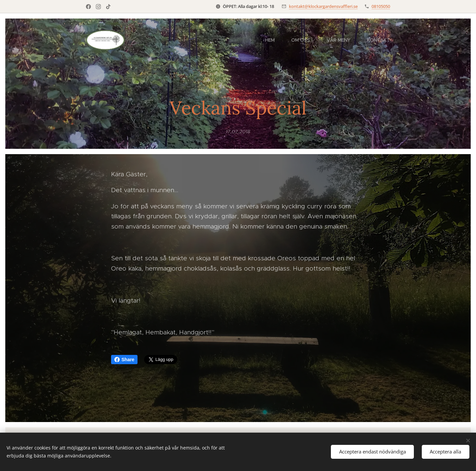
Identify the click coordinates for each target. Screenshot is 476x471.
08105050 (381, 6)
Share (124, 360)
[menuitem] (273, 40)
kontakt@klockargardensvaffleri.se (323, 6)
